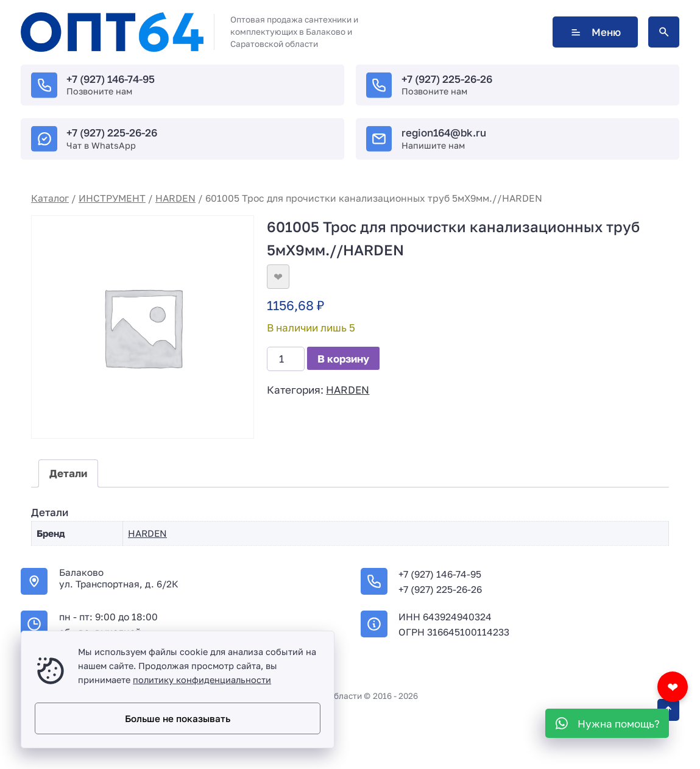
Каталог (50, 198)
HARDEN (175, 198)
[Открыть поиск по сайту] (664, 32)
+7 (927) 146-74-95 (111, 79)
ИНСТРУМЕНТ (112, 198)
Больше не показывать (178, 718)
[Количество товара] (286, 359)
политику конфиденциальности (202, 680)
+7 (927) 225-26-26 (447, 79)
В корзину (343, 359)
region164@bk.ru (444, 133)
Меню (595, 32)
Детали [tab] (68, 473)
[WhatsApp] (607, 723)
